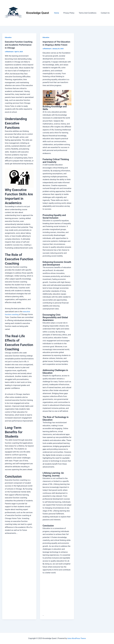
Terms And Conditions (89, 13)
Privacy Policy (71, 13)
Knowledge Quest (38, 13)
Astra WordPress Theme (77, 638)
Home (60, 13)
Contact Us (106, 13)
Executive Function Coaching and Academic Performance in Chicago (19, 45)
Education (8, 37)
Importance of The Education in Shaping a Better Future (54, 45)
